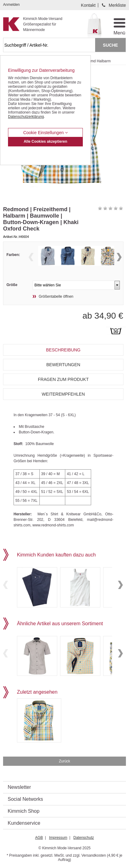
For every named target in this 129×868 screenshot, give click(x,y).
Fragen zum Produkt (63, 379)
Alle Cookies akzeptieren (45, 141)
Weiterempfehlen (63, 394)
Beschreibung (63, 350)
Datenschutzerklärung (26, 117)
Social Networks (25, 799)
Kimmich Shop (24, 811)
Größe (12, 285)
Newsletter (19, 787)
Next (119, 257)
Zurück (64, 761)
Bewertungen (63, 365)
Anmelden (11, 5)
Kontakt (88, 5)
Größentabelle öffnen (56, 296)
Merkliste (117, 5)
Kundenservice (24, 823)
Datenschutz (84, 838)
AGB (39, 838)
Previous (31, 257)
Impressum (58, 838)
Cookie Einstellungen (45, 133)
